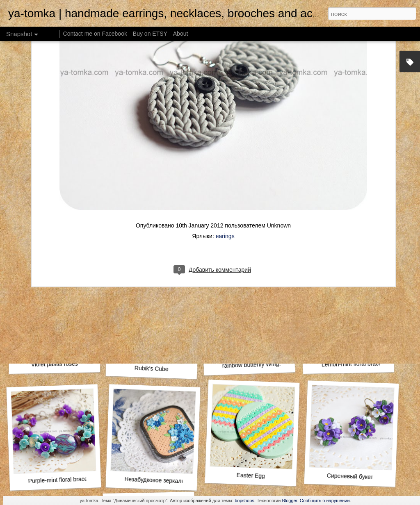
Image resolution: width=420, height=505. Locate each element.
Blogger (289, 500)
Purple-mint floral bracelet (61, 480)
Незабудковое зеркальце (158, 480)
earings (225, 144)
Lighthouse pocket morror (259, 257)
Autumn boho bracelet (53, 257)
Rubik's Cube (152, 368)
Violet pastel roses (55, 364)
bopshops (244, 500)
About (181, 34)
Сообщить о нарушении (325, 500)
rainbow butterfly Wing (250, 365)
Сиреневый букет (350, 476)
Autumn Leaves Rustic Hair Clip (363, 254)
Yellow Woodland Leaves (150, 253)
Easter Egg (251, 475)
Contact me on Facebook (95, 34)
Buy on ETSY (150, 34)
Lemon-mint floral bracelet (355, 364)
